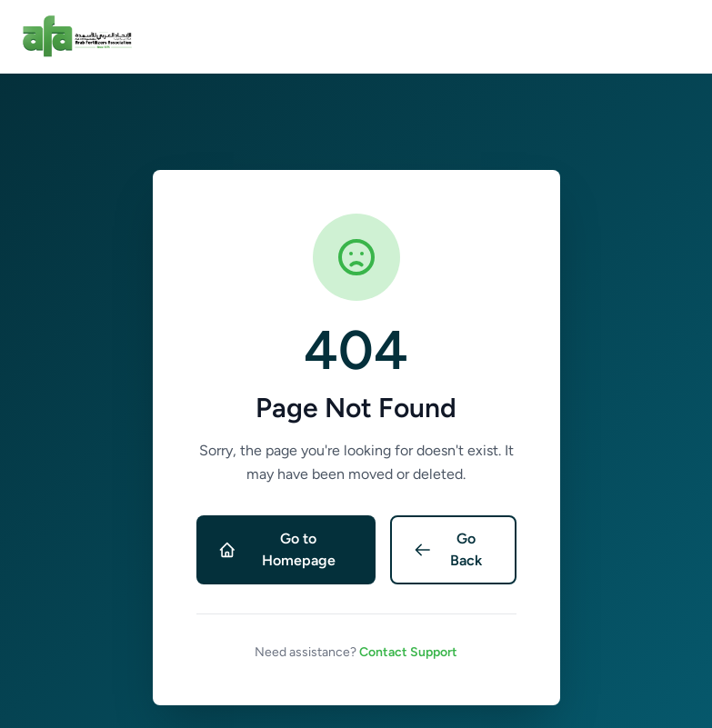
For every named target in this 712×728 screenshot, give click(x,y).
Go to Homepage (277, 549)
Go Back (447, 549)
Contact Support (408, 652)
